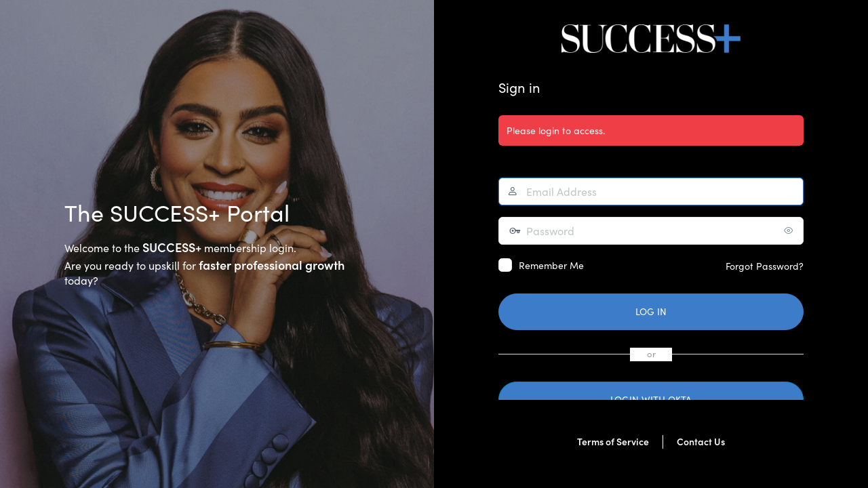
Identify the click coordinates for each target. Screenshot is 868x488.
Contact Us (701, 442)
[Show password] (790, 230)
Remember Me (551, 265)
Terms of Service (613, 442)
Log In (651, 311)
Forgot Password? (765, 266)
